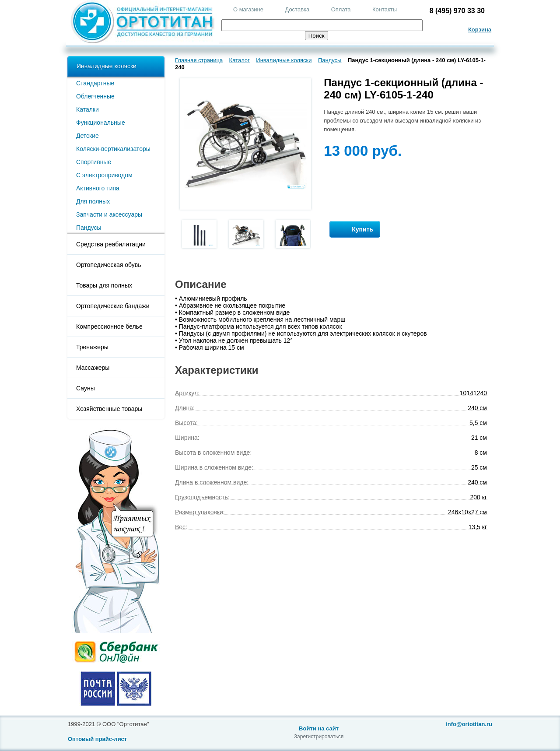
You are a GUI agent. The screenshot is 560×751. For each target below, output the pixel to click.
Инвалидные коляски (107, 66)
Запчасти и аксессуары (109, 214)
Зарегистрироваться (319, 737)
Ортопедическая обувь (108, 265)
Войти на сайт (319, 728)
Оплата (341, 9)
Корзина (480, 30)
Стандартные (95, 83)
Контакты (385, 9)
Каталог (240, 60)
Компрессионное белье (109, 326)
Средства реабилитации (111, 244)
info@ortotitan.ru (469, 724)
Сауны (86, 388)
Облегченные (95, 96)
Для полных (93, 201)
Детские (87, 136)
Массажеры (93, 368)
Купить (355, 230)
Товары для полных (104, 285)
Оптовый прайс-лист (97, 739)
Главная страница (199, 60)
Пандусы (89, 228)
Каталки (87, 109)
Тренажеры (92, 347)
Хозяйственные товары (109, 409)
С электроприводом (104, 175)
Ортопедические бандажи (113, 306)
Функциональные (101, 123)
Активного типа (98, 188)
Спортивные (94, 162)
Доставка (297, 9)
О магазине (248, 9)
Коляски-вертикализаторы (113, 149)
